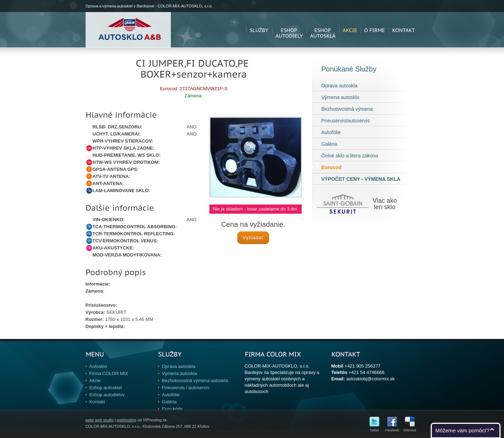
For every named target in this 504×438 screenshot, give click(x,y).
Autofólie (331, 132)
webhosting (127, 420)
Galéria (329, 144)
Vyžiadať (253, 238)
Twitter (374, 429)
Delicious (410, 429)
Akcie (95, 381)
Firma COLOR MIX (109, 373)
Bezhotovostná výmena (347, 109)
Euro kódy (172, 409)
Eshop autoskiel (106, 388)
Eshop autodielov (107, 395)
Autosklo (98, 366)
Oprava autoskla (340, 86)
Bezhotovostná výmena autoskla (195, 381)
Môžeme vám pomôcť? (462, 430)
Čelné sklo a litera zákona (350, 156)
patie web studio (100, 420)
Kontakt (97, 402)
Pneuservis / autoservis (186, 388)
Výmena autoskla (340, 97)
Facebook (392, 429)
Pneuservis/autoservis (346, 121)
